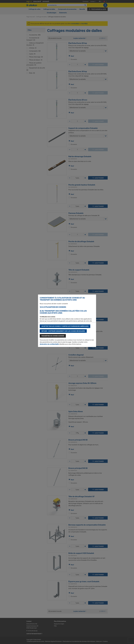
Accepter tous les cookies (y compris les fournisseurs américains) (65, 326)
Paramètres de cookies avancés (53, 336)
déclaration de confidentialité (49, 344)
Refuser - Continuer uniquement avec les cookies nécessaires (63, 331)
